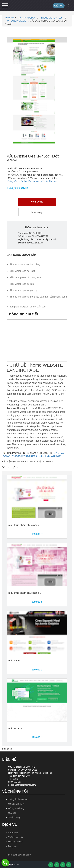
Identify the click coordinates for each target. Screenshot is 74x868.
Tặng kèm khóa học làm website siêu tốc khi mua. (33, 181)
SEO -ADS (13, 833)
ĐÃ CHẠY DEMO (27, 18)
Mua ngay (37, 212)
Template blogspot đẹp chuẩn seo (28, 307)
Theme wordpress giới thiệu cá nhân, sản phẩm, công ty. (38, 298)
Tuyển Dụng (14, 817)
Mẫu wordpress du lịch (22, 284)
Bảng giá (12, 846)
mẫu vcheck (15, 728)
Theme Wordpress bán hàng (25, 264)
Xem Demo (37, 202)
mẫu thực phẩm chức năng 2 (25, 593)
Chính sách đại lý (16, 804)
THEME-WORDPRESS (52, 18)
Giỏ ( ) (59, 6)
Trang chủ (9, 18)
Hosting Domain (16, 842)
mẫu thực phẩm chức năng (24, 525)
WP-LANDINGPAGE (17, 21)
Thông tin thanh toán (18, 799)
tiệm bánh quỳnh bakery (19, 855)
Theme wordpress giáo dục (24, 290)
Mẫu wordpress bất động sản (25, 277)
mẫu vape (14, 661)
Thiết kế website (16, 837)
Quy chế (12, 813)
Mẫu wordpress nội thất (22, 271)
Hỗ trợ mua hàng (16, 808)
